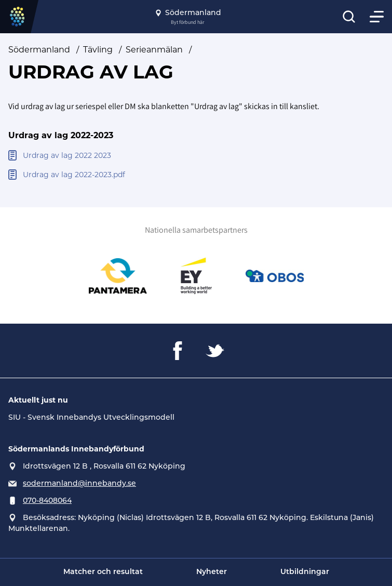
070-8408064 (47, 500)
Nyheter (212, 572)
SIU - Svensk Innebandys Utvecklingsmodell (91, 417)
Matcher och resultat (103, 572)
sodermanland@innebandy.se (79, 483)
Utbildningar (305, 572)
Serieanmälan (154, 50)
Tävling (98, 50)
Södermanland (39, 50)
